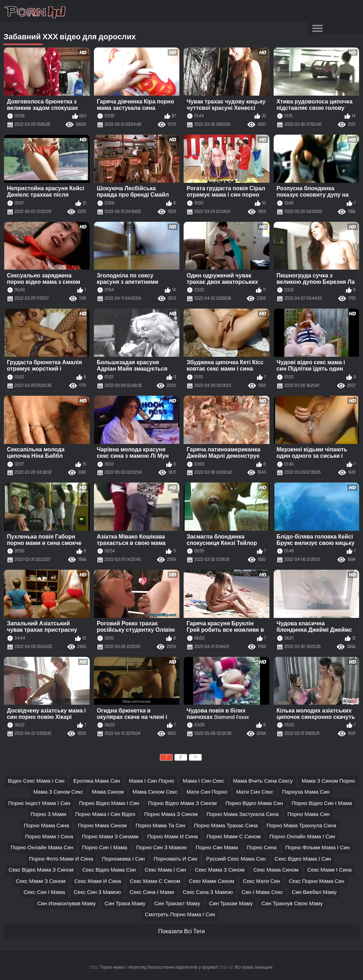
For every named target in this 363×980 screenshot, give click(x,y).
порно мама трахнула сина (301, 826)
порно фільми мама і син (317, 848)
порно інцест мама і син (39, 803)
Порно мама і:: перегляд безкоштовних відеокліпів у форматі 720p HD (166, 967)
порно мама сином (102, 826)
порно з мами (48, 814)
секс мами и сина (98, 881)
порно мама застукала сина (242, 814)
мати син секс (255, 792)
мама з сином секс (58, 792)
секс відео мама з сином (41, 870)
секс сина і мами (152, 892)
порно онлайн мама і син (302, 837)
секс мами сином (211, 881)
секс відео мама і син (303, 859)
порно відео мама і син (109, 803)
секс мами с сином (155, 881)
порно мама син (309, 814)
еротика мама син (97, 781)
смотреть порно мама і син (180, 915)
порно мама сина (46, 826)
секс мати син (261, 881)
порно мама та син (160, 826)
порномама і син (124, 859)
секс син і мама (44, 892)
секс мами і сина (330, 870)
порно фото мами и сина (61, 859)
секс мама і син (165, 870)
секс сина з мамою (208, 892)
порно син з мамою (162, 848)
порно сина (262, 848)
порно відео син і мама (322, 803)
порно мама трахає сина (226, 826)
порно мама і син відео (105, 814)
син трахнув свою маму (292, 904)
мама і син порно (151, 781)
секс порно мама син (317, 881)
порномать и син (175, 859)
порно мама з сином (171, 814)
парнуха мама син (306, 792)
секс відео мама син (109, 870)
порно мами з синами (110, 837)
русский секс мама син (236, 859)
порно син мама (217, 848)
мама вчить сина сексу (263, 781)
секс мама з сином (220, 870)
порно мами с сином (234, 837)
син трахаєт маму (177, 904)
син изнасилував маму (66, 904)
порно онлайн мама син (42, 848)
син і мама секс (263, 892)
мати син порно (207, 792)
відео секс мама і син (36, 781)
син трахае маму (231, 904)
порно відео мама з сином (183, 803)
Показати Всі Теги (181, 932)
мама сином (108, 792)
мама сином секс (155, 792)
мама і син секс (204, 781)
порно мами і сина (49, 837)
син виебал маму (314, 892)
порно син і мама (105, 848)
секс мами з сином (41, 881)
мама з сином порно (328, 781)
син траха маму (125, 904)
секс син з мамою (97, 892)
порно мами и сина (172, 837)
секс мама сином (276, 870)
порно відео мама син (254, 803)
